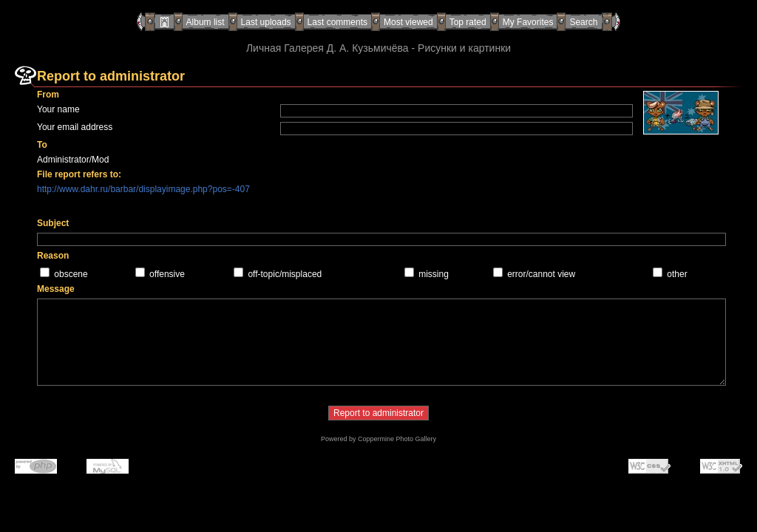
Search (583, 22)
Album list (206, 22)
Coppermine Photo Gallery (397, 439)
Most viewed (408, 22)
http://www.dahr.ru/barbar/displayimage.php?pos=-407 (143, 189)
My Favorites (528, 22)
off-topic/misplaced (285, 274)
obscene (71, 274)
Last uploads (266, 22)
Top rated (468, 22)
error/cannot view (541, 274)
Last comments (337, 22)
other (677, 274)
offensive (167, 274)
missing (434, 274)
